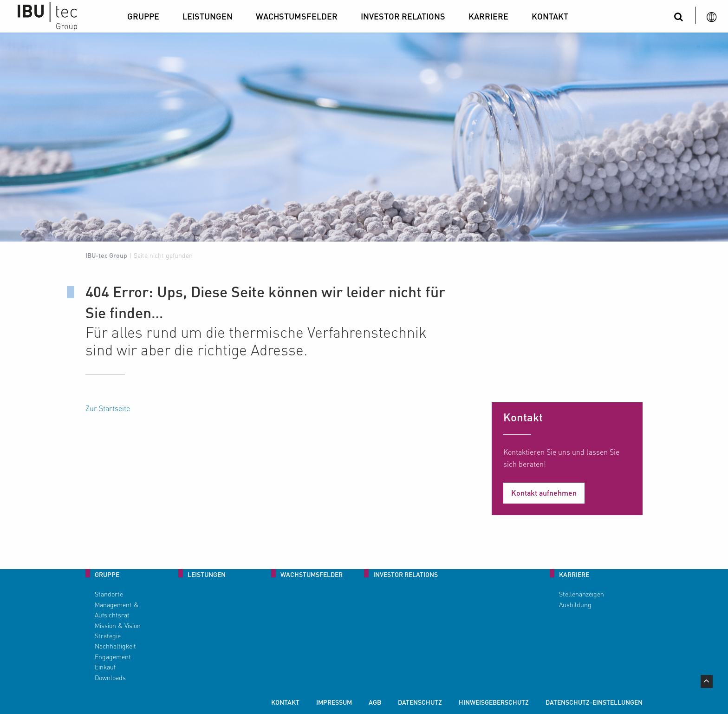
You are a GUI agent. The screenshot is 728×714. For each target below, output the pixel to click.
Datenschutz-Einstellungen (594, 702)
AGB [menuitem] (375, 702)
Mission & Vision (118, 625)
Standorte (109, 594)
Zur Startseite (108, 408)
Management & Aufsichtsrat (117, 609)
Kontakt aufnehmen (544, 493)
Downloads (110, 677)
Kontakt (550, 16)
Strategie (108, 635)
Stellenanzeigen (582, 594)
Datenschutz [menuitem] (420, 702)
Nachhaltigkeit (115, 646)
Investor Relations (403, 16)
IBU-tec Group (106, 255)
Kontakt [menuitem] (285, 702)
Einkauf (105, 667)
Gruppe (143, 16)
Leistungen (208, 16)
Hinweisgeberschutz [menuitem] (494, 702)
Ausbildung (575, 604)
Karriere (488, 16)
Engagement (113, 656)
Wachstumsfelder (297, 16)
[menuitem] (146, 16)
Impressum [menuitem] (334, 702)
